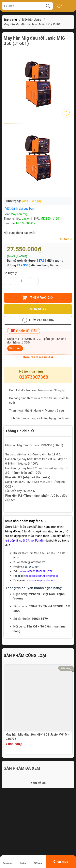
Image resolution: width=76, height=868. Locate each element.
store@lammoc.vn (33, 562)
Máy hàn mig (19, 214)
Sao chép (15, 348)
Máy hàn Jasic (32, 20)
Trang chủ (10, 20)
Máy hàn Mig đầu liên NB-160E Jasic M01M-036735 (37, 737)
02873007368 (34, 377)
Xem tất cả (38, 783)
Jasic (25, 219)
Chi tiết (65, 239)
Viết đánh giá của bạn (20, 209)
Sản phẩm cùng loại (25, 656)
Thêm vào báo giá (38, 320)
